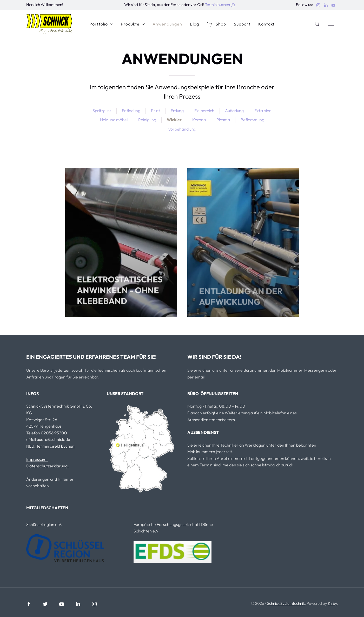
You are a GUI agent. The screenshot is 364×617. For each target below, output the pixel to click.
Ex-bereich (204, 111)
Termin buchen (220, 5)
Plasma (223, 120)
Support (242, 24)
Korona (199, 120)
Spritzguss (102, 111)
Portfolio (101, 24)
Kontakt (266, 24)
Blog (194, 24)
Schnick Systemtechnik (286, 603)
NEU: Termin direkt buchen (50, 446)
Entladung (131, 111)
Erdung (177, 111)
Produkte (133, 24)
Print (155, 111)
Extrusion (263, 111)
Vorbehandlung (182, 129)
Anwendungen (167, 24)
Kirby (332, 603)
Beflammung (252, 120)
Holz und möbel (114, 120)
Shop (216, 24)
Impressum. (37, 459)
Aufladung (234, 111)
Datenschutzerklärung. (48, 466)
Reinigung (147, 120)
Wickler (174, 120)
